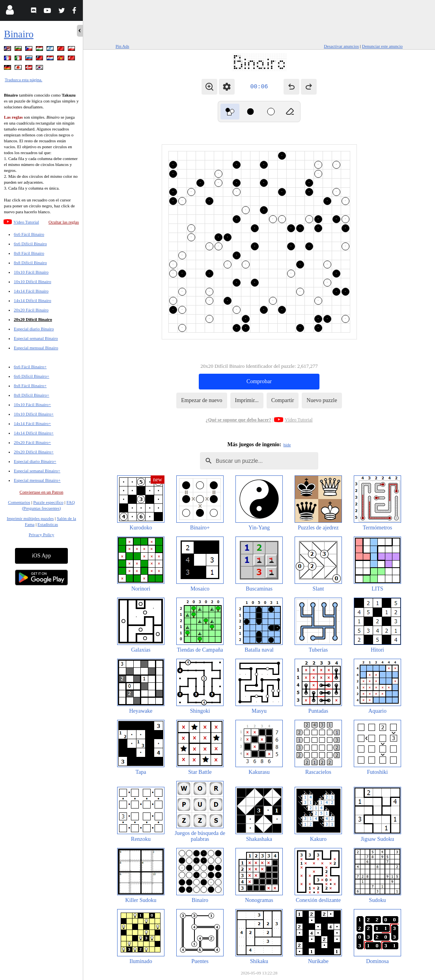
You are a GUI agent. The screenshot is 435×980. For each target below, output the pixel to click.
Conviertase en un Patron (42, 492)
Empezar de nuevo (202, 400)
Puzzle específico (48, 502)
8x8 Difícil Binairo (30, 263)
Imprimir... (247, 400)
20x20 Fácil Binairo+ (32, 442)
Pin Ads (122, 46)
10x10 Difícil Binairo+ (34, 414)
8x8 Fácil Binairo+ (30, 386)
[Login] (10, 12)
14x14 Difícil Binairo (33, 300)
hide (287, 445)
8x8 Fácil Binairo (29, 253)
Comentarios (19, 502)
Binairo (19, 34)
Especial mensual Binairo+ (37, 480)
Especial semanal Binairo (36, 338)
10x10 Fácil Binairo (31, 272)
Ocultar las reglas (64, 222)
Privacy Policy (41, 535)
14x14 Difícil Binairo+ (34, 433)
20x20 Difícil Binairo (33, 319)
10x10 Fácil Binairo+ (32, 404)
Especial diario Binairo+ (35, 461)
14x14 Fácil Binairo (31, 291)
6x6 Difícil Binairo (30, 244)
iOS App (42, 556)
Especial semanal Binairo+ (37, 471)
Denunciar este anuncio (382, 46)
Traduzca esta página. (23, 80)
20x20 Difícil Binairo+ (34, 452)
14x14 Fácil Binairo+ (32, 423)
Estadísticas (48, 524)
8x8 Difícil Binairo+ (32, 395)
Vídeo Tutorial (26, 222)
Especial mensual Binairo (36, 348)
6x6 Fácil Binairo (29, 234)
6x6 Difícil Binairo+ (32, 376)
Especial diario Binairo (34, 329)
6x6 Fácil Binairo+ (30, 367)
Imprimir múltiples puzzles (30, 518)
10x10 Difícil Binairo (33, 281)
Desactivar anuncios (341, 46)
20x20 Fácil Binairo (31, 310)
